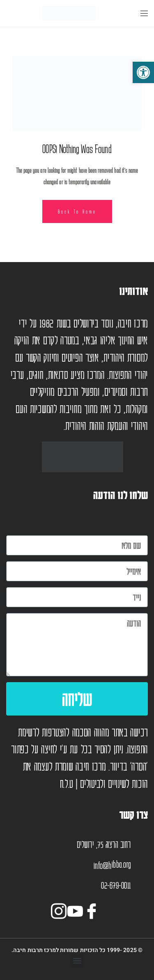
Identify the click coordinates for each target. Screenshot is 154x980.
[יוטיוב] (77, 909)
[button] (77, 961)
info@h (103, 865)
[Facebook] (94, 909)
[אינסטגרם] (61, 909)
